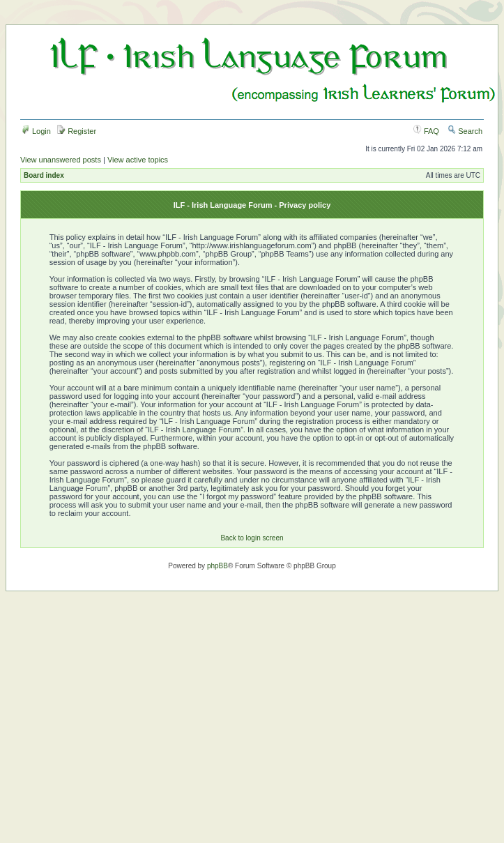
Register (77, 131)
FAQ (426, 131)
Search (465, 131)
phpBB (217, 566)
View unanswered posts (61, 160)
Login (36, 131)
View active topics (138, 160)
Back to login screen (252, 538)
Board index (44, 175)
